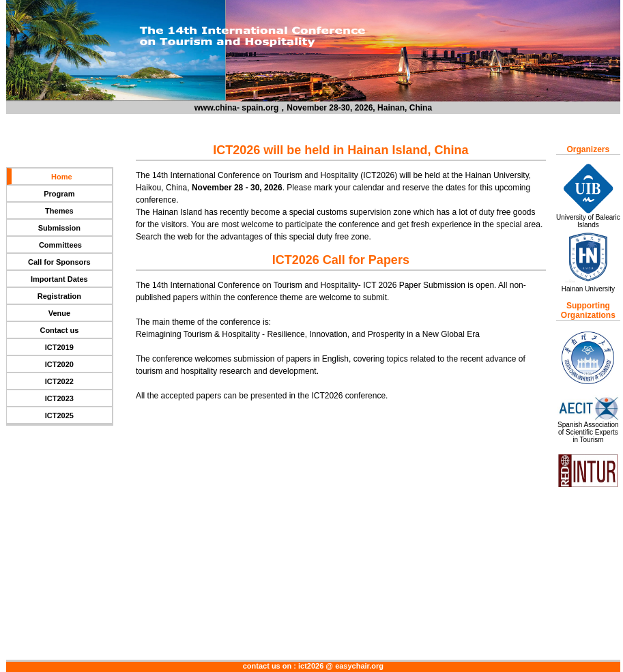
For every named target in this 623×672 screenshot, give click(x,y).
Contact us (59, 330)
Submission (59, 228)
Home (62, 177)
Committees (59, 245)
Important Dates (59, 279)
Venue (59, 313)
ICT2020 (59, 364)
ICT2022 (59, 381)
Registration (59, 296)
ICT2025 (59, 415)
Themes (59, 211)
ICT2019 (59, 347)
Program (59, 194)
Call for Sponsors (59, 262)
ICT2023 (59, 398)
